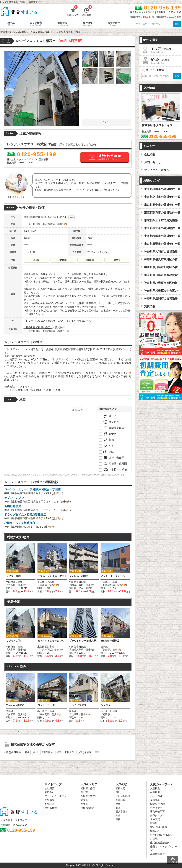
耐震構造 (155, 792)
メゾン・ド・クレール (113, 576)
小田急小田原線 (32, 224)
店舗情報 (43, 159)
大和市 (84, 800)
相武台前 (121, 800)
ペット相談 (156, 796)
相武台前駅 (49, 224)
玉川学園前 (47, 752)
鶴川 (35, 752)
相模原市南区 (40, 217)
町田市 (84, 792)
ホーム (11, 24)
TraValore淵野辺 (110, 641)
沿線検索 (62, 24)
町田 (59, 752)
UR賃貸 (154, 831)
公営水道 (90, 260)
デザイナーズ (157, 808)
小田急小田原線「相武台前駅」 (40, 331)
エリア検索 (36, 24)
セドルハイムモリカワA (51, 641)
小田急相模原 (84, 752)
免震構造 (155, 788)
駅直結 (154, 823)
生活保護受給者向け (161, 843)
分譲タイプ (156, 815)
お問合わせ (114, 24)
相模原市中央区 (89, 796)
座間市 (84, 804)
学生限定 (155, 819)
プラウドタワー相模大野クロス (84, 641)
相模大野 (69, 752)
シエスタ (106, 705)
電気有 (117, 260)
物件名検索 (51, 808)
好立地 (154, 839)
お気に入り (73, 11)
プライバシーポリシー (57, 796)
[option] (21, 568)
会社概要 (88, 24)
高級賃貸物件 (157, 854)
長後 (118, 819)
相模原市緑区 (88, 808)
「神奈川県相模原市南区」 (38, 327)
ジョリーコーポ (46, 705)
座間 (97, 752)
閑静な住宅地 (157, 804)
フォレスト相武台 (79, 576)
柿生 (27, 752)
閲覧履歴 (87, 11)
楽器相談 (155, 800)
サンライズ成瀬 (78, 705)
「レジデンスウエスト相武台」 (40, 321)
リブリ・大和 (13, 576)
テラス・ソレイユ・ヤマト (52, 576)
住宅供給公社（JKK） (162, 835)
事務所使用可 (157, 812)
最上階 (36, 260)
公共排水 (63, 260)
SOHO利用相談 (159, 827)
